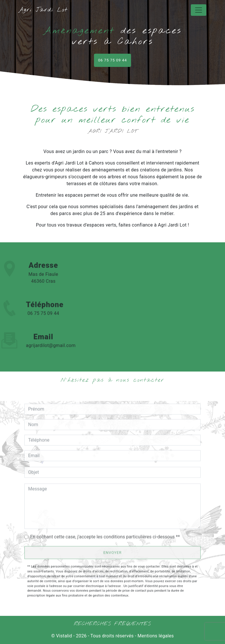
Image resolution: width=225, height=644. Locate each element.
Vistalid (64, 636)
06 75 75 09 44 (113, 60)
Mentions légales (155, 636)
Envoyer (113, 553)
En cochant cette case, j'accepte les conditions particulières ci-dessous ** (105, 537)
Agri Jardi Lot (43, 10)
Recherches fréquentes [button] (112, 624)
